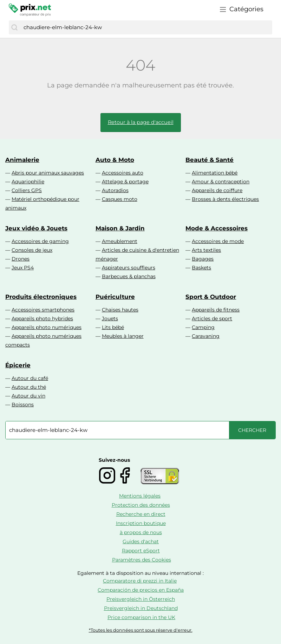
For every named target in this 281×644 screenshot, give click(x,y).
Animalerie (22, 160)
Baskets (201, 268)
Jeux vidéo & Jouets (36, 228)
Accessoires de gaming (40, 241)
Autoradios (115, 190)
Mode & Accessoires (217, 228)
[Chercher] (14, 27)
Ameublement (120, 241)
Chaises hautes (120, 310)
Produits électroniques (41, 297)
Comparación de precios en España (141, 590)
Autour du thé (29, 387)
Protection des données (141, 505)
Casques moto (120, 199)
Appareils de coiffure (217, 190)
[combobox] (146, 27)
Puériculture (115, 297)
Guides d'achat (141, 541)
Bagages (203, 259)
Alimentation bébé (215, 173)
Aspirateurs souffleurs (129, 268)
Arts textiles (206, 250)
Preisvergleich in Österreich (141, 599)
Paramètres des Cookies (142, 560)
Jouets (110, 318)
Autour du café (30, 378)
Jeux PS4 (23, 268)
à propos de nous (141, 532)
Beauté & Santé (210, 160)
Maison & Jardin (120, 228)
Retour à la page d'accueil (141, 122)
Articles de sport (212, 318)
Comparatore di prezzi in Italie (140, 581)
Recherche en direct (141, 514)
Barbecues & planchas (129, 276)
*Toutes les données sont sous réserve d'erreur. (141, 630)
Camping (203, 327)
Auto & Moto (115, 160)
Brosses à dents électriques (225, 199)
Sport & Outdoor (211, 297)
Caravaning (206, 336)
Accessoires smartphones (43, 310)
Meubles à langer (123, 336)
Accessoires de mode (218, 241)
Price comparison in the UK (141, 617)
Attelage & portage (125, 182)
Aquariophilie (28, 182)
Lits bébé (113, 327)
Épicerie (18, 365)
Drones (21, 259)
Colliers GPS (27, 190)
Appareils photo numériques (47, 327)
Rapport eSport (141, 551)
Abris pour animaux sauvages (48, 173)
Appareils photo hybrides (42, 318)
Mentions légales (140, 496)
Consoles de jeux (32, 250)
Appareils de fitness (216, 310)
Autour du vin (28, 396)
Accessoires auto (123, 173)
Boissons (23, 405)
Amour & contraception (221, 182)
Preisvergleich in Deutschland (141, 608)
